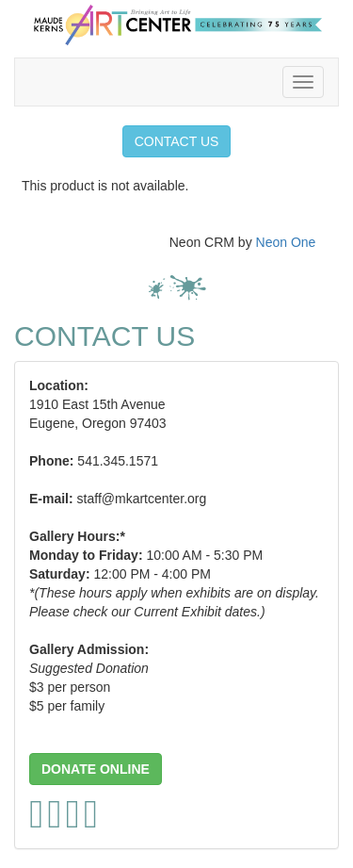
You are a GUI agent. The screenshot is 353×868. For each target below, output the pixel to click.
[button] (96, 769)
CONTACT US (177, 141)
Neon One (286, 242)
